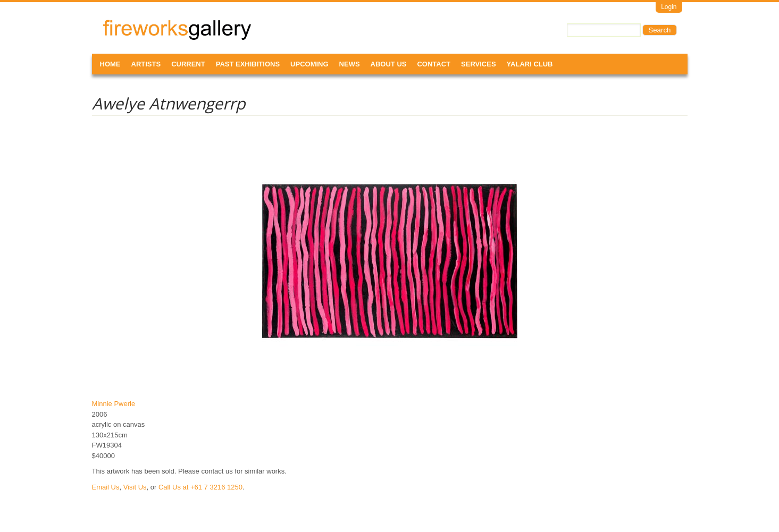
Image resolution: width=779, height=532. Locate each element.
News (350, 64)
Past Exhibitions (248, 64)
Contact (434, 64)
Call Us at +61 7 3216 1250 (200, 487)
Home (110, 64)
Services (479, 64)
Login (669, 7)
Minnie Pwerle (114, 404)
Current (188, 64)
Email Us (106, 487)
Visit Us (135, 487)
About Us (389, 64)
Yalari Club (530, 64)
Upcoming (309, 64)
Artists (146, 64)
